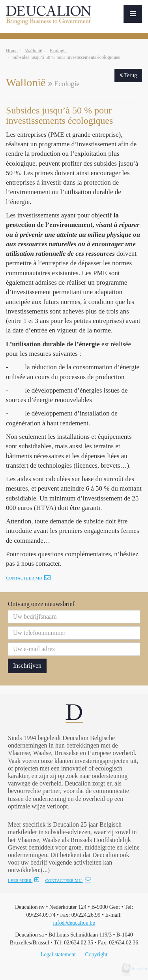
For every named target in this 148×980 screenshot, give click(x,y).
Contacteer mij (28, 578)
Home (12, 51)
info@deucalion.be (74, 923)
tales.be (137, 969)
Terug (128, 75)
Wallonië (34, 51)
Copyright (96, 955)
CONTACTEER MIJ (68, 880)
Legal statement (58, 955)
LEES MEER (24, 880)
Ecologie (58, 51)
